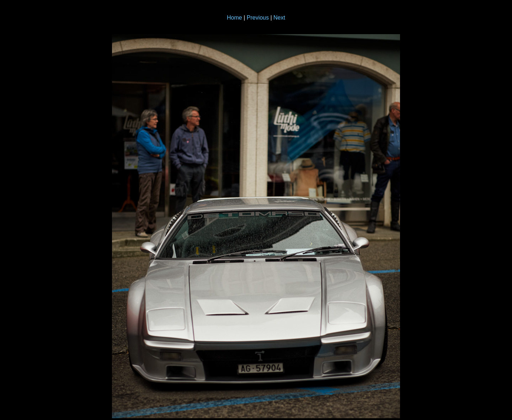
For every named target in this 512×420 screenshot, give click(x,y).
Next (279, 18)
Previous (258, 18)
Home (234, 18)
